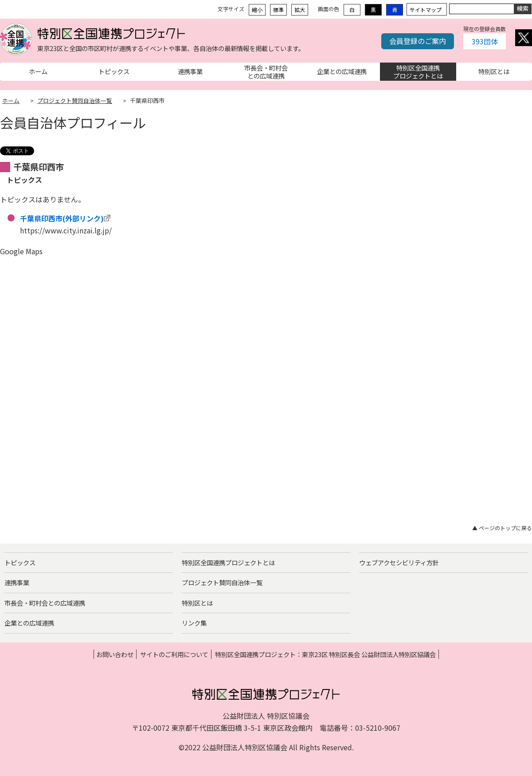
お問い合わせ (115, 654)
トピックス (20, 562)
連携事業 (17, 582)
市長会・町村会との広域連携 (45, 603)
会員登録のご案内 (418, 41)
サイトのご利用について (174, 654)
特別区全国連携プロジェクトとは (228, 562)
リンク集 (194, 623)
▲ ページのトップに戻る (502, 528)
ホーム (11, 100)
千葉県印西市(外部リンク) (62, 218)
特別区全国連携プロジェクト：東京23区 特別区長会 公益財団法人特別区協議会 (325, 654)
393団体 (485, 41)
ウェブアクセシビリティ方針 (399, 562)
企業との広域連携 (29, 623)
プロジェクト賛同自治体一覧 (75, 100)
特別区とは (197, 603)
